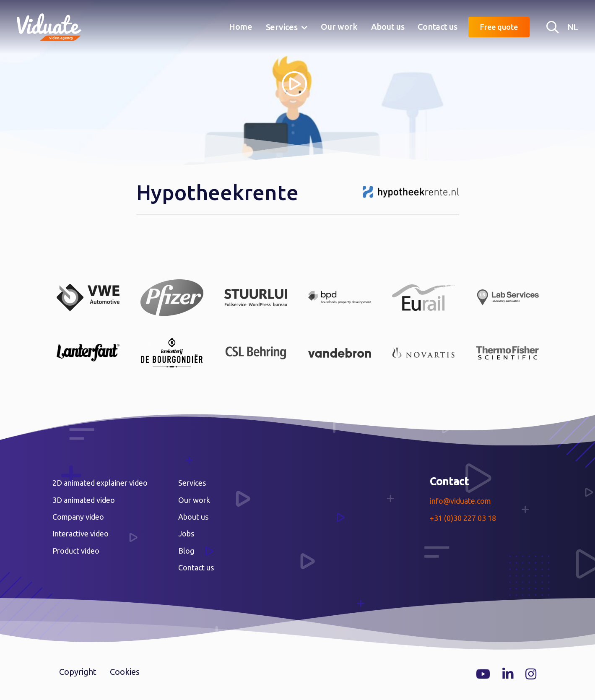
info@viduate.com (460, 501)
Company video (78, 517)
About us (388, 27)
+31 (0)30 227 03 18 (463, 518)
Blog (186, 551)
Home (241, 27)
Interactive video (81, 533)
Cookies (125, 672)
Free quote (499, 27)
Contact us (437, 27)
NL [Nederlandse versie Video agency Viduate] (573, 27)
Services (282, 27)
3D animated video (84, 500)
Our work (339, 27)
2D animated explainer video (100, 483)
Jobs (186, 533)
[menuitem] (241, 27)
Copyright (78, 672)
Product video (76, 551)
